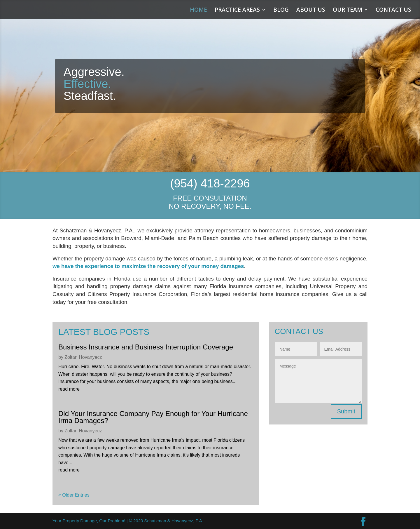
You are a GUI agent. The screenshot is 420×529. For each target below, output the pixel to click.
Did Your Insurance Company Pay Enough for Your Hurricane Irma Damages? (153, 417)
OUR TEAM (348, 11)
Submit (346, 411)
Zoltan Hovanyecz (83, 357)
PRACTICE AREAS (237, 11)
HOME (198, 11)
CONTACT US (393, 11)
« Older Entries (74, 495)
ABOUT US (311, 11)
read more (69, 389)
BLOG (281, 11)
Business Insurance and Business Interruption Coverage (146, 347)
